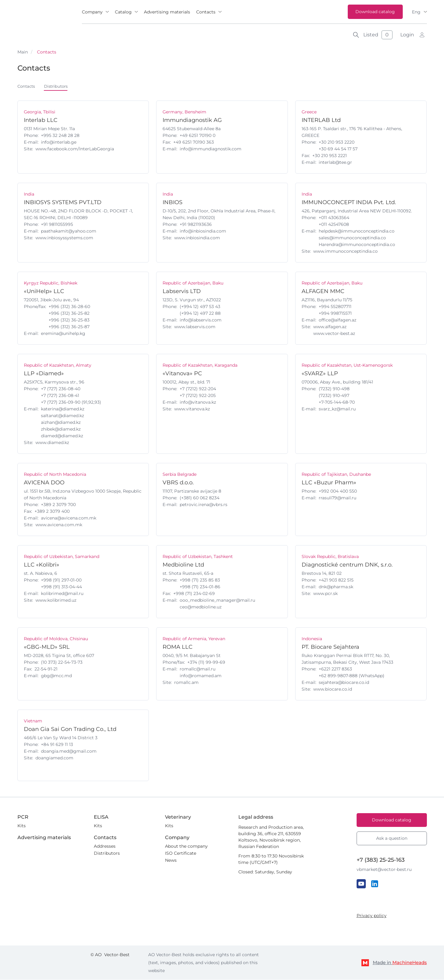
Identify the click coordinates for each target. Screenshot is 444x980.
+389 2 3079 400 (52, 512)
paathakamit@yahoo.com (69, 231)
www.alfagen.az (330, 327)
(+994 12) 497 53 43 (200, 307)
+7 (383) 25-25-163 (381, 860)
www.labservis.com (195, 327)
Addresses (105, 846)
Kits (22, 826)
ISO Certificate (181, 853)
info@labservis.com (201, 320)
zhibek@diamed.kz (61, 429)
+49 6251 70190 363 (194, 142)
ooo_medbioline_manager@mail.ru (217, 600)
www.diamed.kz (52, 443)
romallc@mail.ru (198, 669)
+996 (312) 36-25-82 (69, 314)
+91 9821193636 (196, 225)
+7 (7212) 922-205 (198, 396)
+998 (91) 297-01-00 (61, 580)
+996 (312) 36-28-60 (69, 307)
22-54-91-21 (46, 669)
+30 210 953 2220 (337, 142)
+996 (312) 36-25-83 (69, 320)
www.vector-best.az (334, 334)
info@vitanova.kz (198, 402)
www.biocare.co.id (333, 689)
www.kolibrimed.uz (56, 600)
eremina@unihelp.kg (63, 334)
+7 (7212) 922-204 (198, 389)
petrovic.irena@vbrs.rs (204, 505)
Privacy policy (372, 916)
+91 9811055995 (57, 225)
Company (92, 12)
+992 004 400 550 (338, 491)
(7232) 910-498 (334, 389)
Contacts (206, 12)
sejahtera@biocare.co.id (344, 683)
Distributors (59, 86)
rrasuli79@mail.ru (338, 498)
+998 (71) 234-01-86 (200, 587)
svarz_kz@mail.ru (337, 409)
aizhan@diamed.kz (61, 423)
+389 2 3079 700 (58, 505)
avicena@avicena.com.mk (69, 518)
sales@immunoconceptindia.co (352, 238)
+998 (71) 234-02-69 (194, 594)
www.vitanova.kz (192, 409)
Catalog (123, 12)
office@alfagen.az (338, 320)
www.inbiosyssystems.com (64, 238)
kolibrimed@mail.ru (62, 594)
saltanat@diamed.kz (62, 416)
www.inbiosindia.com (197, 238)
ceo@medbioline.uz (201, 607)
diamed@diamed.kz (62, 436)
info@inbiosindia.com (203, 231)
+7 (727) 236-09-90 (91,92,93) (71, 402)
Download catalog (375, 12)
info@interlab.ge (59, 142)
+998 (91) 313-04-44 (61, 587)
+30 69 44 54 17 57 (338, 149)
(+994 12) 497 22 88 (200, 314)
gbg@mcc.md (56, 676)
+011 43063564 (334, 218)
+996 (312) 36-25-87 (69, 327)
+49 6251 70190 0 (198, 136)
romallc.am (186, 683)
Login (407, 35)
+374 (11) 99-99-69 (206, 663)
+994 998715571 (335, 314)
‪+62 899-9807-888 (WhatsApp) (352, 676)
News (171, 861)
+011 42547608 (334, 225)
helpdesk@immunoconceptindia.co (357, 231)
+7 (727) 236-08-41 (60, 396)
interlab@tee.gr (335, 163)
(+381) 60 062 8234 (200, 498)
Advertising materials (167, 12)
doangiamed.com (54, 758)
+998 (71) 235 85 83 (200, 580)
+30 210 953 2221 (330, 156)
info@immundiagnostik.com (211, 149)
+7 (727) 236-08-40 (61, 389)
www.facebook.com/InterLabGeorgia (75, 149)
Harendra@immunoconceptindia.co (357, 245)
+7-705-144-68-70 (337, 402)
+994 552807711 (335, 307)
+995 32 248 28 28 (60, 136)
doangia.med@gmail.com (69, 751)
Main (23, 52)
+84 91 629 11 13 (57, 745)
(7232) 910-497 (334, 396)
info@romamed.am (201, 676)
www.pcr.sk (325, 594)
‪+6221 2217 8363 (335, 669)
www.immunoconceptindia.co (345, 251)
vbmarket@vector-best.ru (384, 870)
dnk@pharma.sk (336, 587)
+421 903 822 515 (336, 580)
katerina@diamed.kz (63, 409)
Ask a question (392, 839)
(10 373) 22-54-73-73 (62, 663)
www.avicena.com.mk (59, 525)
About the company (186, 846)
